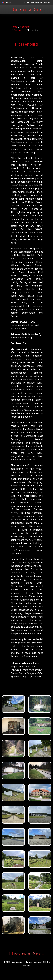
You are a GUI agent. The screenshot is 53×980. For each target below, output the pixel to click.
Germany (19, 30)
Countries (25, 27)
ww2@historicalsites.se (37, 3)
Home (14, 27)
